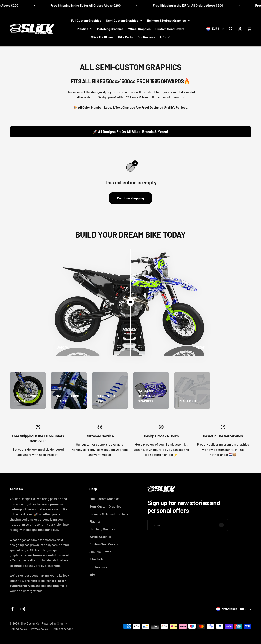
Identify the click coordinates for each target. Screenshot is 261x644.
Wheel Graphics (139, 29)
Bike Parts (125, 37)
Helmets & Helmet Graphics (168, 20)
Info (165, 37)
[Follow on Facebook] (12, 609)
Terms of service (63, 629)
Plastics (85, 29)
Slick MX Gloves (102, 37)
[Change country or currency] (215, 29)
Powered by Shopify (54, 624)
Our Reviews (146, 37)
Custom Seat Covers (170, 29)
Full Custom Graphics (86, 20)
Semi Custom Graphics (124, 20)
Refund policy (18, 629)
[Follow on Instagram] (23, 609)
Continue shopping (130, 198)
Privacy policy (40, 629)
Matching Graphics (110, 29)
